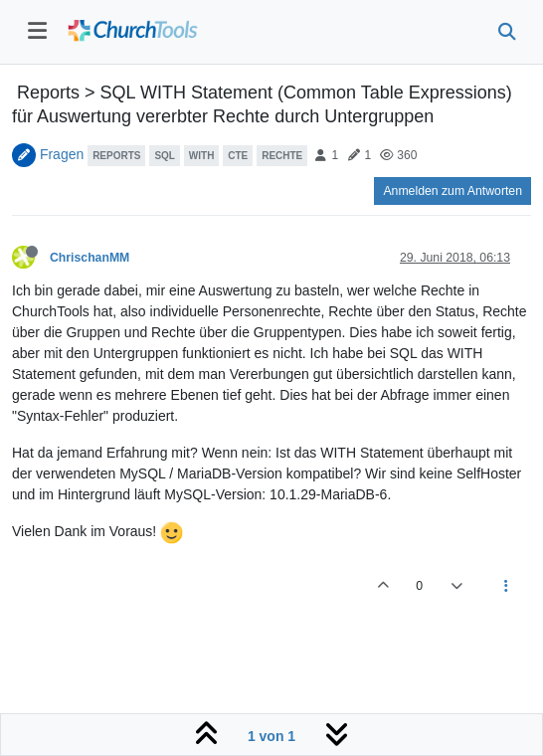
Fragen (62, 154)
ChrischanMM (90, 258)
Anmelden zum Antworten (452, 191)
